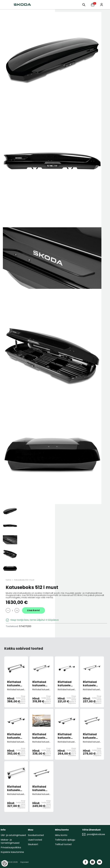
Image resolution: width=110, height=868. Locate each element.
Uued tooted (35, 840)
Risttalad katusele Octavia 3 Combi (90, 736)
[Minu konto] (102, 4)
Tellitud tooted (63, 844)
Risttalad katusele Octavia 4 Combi (15, 788)
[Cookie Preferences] (5, 863)
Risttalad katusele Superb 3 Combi (39, 684)
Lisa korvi (34, 610)
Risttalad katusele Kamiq (65, 736)
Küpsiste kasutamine (12, 852)
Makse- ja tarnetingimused (10, 841)
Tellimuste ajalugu (65, 840)
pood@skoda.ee (96, 834)
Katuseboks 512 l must (24, 580)
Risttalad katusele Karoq (39, 736)
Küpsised (24, 862)
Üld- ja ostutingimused (13, 835)
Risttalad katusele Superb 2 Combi (39, 788)
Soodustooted (36, 835)
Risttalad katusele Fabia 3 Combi (90, 684)
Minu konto (61, 835)
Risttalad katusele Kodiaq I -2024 (14, 736)
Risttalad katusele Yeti (65, 684)
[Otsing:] (84, 5)
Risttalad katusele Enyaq (14, 684)
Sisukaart (33, 844)
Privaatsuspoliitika (11, 847)
